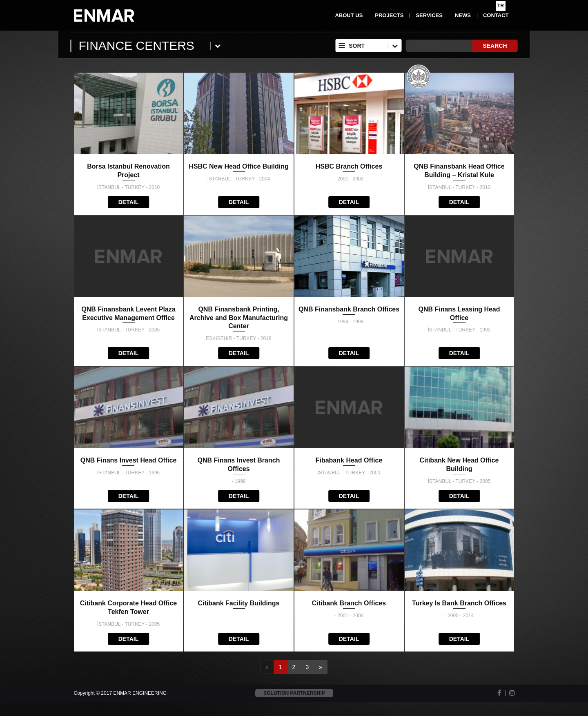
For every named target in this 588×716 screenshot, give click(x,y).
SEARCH (495, 46)
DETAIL (129, 202)
